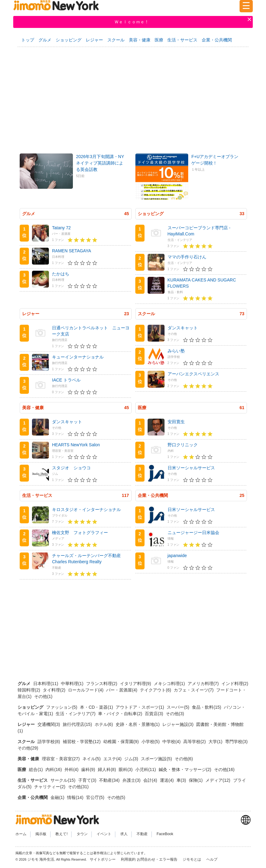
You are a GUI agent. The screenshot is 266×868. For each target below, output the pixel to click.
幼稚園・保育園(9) (122, 742)
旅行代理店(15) (78, 724)
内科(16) (54, 769)
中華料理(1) (73, 684)
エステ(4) (113, 759)
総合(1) (36, 769)
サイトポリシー (103, 859)
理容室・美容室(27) (61, 759)
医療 (159, 40)
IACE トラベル (66, 380)
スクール (116, 40)
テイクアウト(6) (156, 690)
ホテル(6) (104, 724)
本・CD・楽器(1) (97, 707)
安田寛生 (176, 422)
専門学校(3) (236, 742)
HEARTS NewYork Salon (76, 445)
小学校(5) (151, 742)
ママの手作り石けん (187, 257)
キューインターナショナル (78, 357)
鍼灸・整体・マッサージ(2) (186, 769)
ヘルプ (212, 859)
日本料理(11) (46, 684)
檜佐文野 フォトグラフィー (80, 533)
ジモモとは (192, 859)
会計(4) (151, 780)
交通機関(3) (49, 724)
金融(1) (58, 797)
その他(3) (175, 714)
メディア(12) (218, 780)
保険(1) (196, 780)
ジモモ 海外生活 (41, 859)
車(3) (182, 780)
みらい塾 (176, 351)
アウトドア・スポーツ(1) (140, 707)
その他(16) (224, 769)
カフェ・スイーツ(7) (194, 690)
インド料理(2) (235, 684)
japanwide (177, 556)
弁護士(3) (132, 780)
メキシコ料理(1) (170, 684)
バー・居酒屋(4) (122, 690)
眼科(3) (126, 769)
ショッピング (69, 40)
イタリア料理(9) (136, 684)
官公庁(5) (96, 797)
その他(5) (116, 797)
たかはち (61, 274)
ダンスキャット (183, 328)
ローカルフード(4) (86, 690)
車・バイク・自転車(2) (121, 714)
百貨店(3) (155, 714)
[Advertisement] (133, 97)
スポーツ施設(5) (157, 759)
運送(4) (167, 780)
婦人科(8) (107, 769)
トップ (28, 40)
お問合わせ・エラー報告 (158, 859)
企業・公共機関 (217, 40)
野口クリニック (183, 445)
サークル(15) (64, 780)
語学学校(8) (49, 742)
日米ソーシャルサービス (191, 468)
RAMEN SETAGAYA (71, 251)
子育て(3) (88, 780)
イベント (104, 834)
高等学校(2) (195, 742)
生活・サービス (182, 40)
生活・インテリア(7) (76, 714)
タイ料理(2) (55, 690)
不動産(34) (110, 780)
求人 (124, 834)
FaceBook (165, 834)
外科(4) (72, 769)
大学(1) (216, 742)
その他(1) (43, 696)
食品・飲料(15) (207, 707)
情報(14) (76, 797)
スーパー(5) (179, 707)
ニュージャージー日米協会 (193, 533)
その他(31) (78, 787)
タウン (82, 834)
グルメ (45, 40)
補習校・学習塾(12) (82, 742)
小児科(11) (146, 769)
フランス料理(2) (102, 684)
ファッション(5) (62, 707)
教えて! (61, 834)
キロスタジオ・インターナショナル (86, 510)
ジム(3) (132, 759)
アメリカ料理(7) (204, 684)
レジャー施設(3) (179, 724)
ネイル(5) (92, 759)
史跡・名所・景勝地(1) (138, 724)
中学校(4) (172, 742)
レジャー (94, 40)
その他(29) (28, 748)
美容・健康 (140, 40)
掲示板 (41, 834)
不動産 (142, 834)
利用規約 (128, 859)
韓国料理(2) (29, 690)
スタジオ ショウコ (71, 468)
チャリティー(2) (50, 787)
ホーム (21, 834)
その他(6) (184, 759)
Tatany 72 (61, 228)
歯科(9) (89, 769)
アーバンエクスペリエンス (193, 374)
